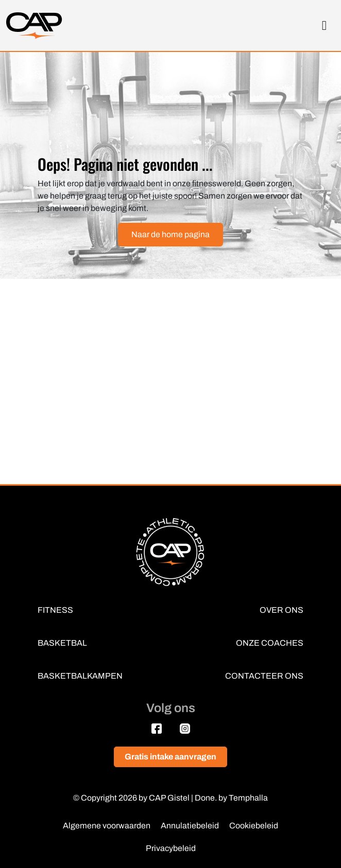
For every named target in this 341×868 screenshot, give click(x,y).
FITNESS (55, 610)
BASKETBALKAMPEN (80, 676)
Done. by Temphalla (231, 798)
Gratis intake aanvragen (170, 757)
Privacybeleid (171, 848)
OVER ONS (282, 610)
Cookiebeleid (254, 826)
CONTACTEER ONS (264, 676)
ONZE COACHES (270, 643)
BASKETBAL (62, 643)
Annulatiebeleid (190, 826)
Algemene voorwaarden (107, 826)
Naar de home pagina (170, 234)
